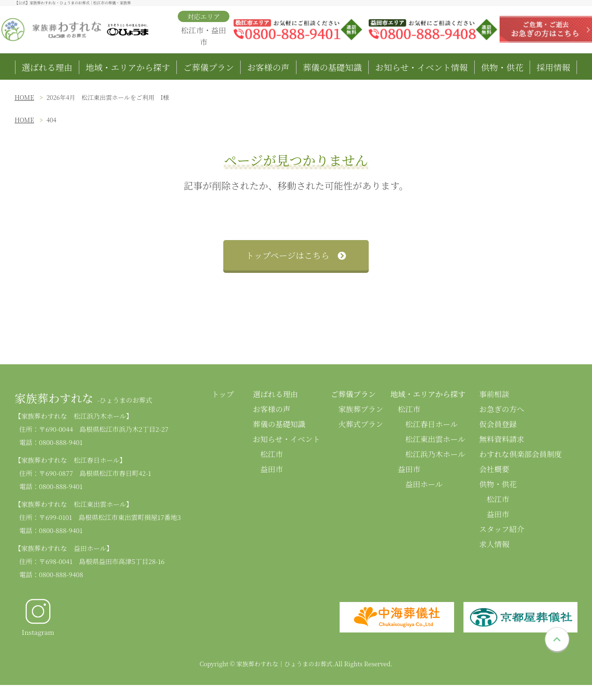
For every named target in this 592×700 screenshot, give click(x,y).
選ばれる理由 (47, 67)
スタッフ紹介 (501, 529)
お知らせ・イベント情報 (421, 67)
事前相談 (494, 394)
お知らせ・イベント (287, 439)
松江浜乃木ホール (435, 454)
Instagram (38, 617)
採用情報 (554, 67)
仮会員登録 (498, 424)
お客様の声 (268, 67)
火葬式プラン (361, 424)
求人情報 (494, 544)
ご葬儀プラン (209, 67)
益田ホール (424, 484)
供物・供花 (502, 67)
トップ (223, 394)
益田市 (272, 469)
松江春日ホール (432, 424)
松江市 (272, 454)
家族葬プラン (361, 409)
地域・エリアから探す (128, 67)
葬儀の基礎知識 (332, 67)
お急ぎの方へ (501, 409)
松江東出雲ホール (435, 439)
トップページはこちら (296, 255)
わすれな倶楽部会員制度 (520, 454)
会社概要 (494, 469)
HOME (24, 97)
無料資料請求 (501, 439)
